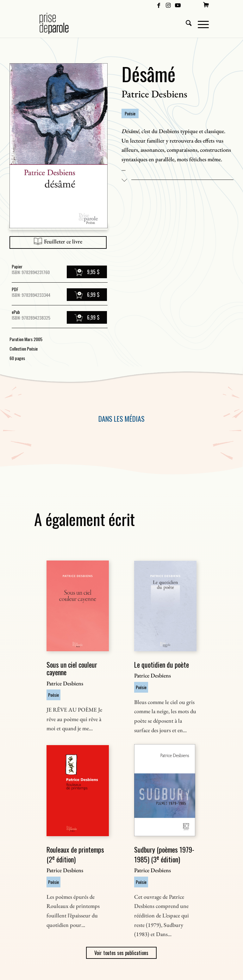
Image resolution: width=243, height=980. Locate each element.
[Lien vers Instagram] (168, 5)
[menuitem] (206, 5)
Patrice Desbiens (154, 94)
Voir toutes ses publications (121, 953)
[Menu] (200, 23)
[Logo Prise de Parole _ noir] (62, 23)
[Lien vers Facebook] (159, 5)
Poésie (130, 113)
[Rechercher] (186, 23)
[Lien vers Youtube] (178, 5)
